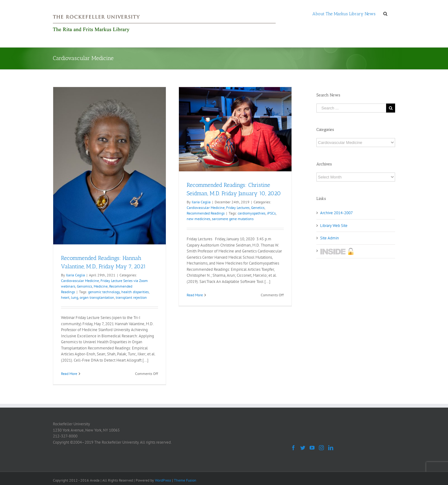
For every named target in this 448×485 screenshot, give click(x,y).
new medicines (198, 219)
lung (75, 297)
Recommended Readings (206, 213)
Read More (69, 374)
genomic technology (104, 292)
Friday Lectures (238, 208)
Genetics (258, 208)
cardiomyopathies (252, 213)
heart (65, 297)
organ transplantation (97, 297)
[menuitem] (344, 13)
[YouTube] (312, 448)
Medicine (101, 286)
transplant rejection (131, 297)
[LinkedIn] (331, 448)
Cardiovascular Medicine (80, 281)
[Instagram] (321, 448)
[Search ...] (351, 108)
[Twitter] (303, 448)
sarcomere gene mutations (233, 219)
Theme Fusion (185, 480)
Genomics (84, 286)
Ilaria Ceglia (75, 275)
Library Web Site (334, 226)
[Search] (385, 13)
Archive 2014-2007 (336, 213)
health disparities (135, 292)
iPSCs (271, 213)
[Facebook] (293, 448)
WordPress (163, 480)
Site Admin (329, 238)
